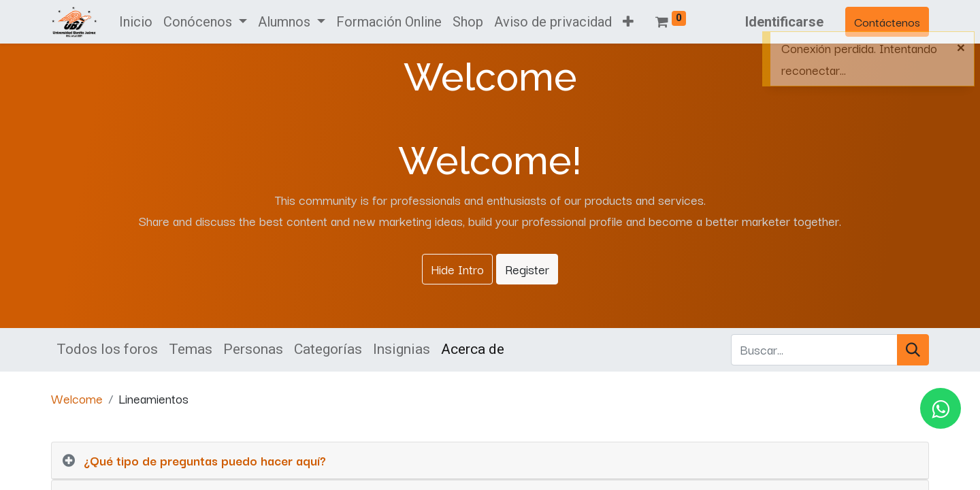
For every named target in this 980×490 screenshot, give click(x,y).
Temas (191, 349)
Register (527, 269)
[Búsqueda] (913, 350)
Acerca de (473, 349)
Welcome (77, 398)
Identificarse (784, 22)
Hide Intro (457, 269)
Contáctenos (887, 21)
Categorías (328, 349)
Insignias (402, 349)
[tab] (490, 461)
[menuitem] (136, 22)
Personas (253, 349)
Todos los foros (107, 349)
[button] (628, 22)
